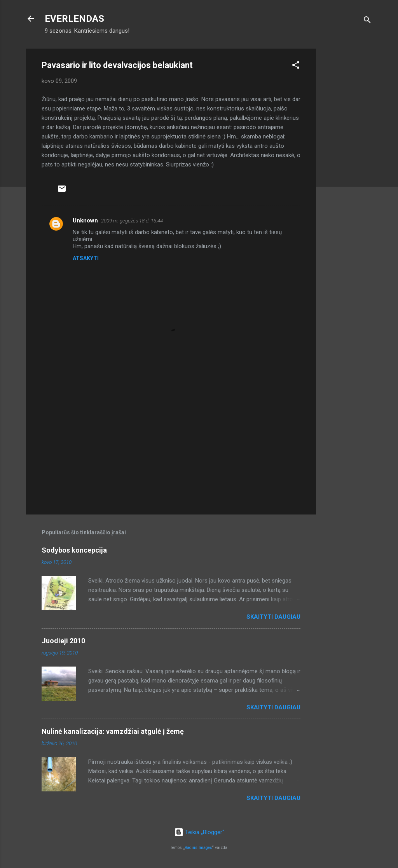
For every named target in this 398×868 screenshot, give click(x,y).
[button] (296, 66)
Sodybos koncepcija (74, 550)
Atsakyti (86, 258)
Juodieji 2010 (63, 641)
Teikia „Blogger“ (199, 832)
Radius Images (198, 848)
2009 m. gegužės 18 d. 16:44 (132, 221)
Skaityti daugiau (273, 617)
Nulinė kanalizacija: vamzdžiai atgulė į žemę (113, 731)
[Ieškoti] (367, 21)
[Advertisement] (347, 165)
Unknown (85, 220)
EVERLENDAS (74, 19)
